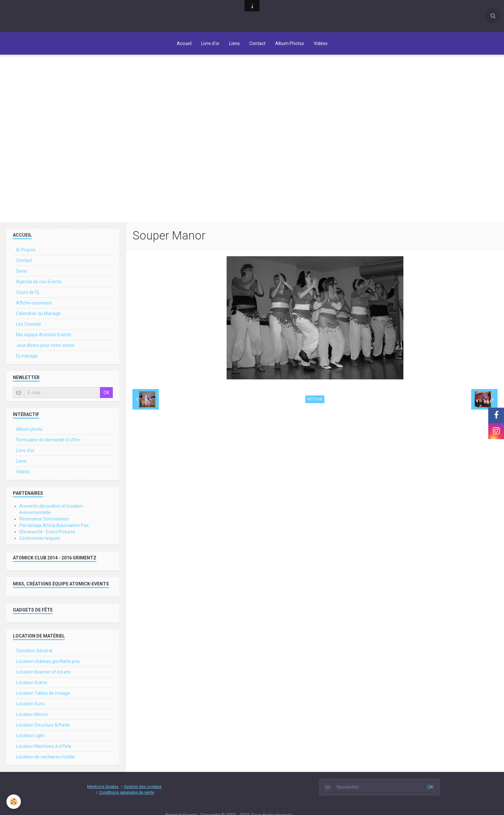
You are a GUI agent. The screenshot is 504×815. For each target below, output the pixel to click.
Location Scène (32, 683)
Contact (257, 43)
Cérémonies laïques (40, 538)
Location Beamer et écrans (43, 672)
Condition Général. (35, 651)
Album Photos (290, 43)
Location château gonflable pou (48, 661)
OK (106, 393)
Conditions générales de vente (127, 792)
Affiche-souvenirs (34, 303)
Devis (22, 271)
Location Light (30, 736)
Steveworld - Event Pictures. (48, 532)
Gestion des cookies (143, 787)
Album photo (29, 429)
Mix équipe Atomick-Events (44, 335)
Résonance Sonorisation (44, 519)
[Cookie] (14, 802)
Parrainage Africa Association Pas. (54, 525)
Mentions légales (103, 787)
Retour (315, 399)
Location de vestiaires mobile (45, 757)
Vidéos (321, 43)
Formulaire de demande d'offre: (48, 440)
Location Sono (31, 704)
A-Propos (26, 250)
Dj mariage (27, 356)
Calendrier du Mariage (38, 313)
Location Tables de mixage (43, 693)
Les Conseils (29, 324)
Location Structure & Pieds (43, 725)
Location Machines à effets (44, 746)
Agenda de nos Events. (39, 282)
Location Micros (32, 714)
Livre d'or (210, 43)
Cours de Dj (27, 292)
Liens (234, 43)
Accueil (184, 43)
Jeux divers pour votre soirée (45, 345)
